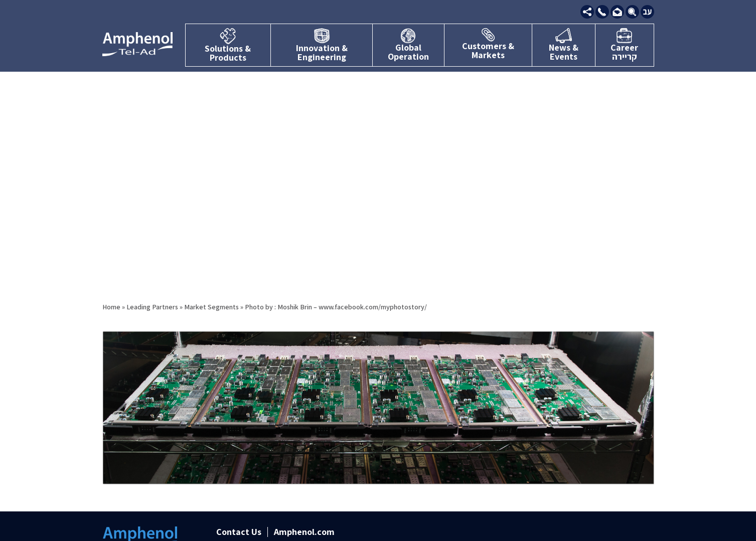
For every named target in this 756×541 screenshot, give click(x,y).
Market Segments (211, 307)
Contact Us (239, 532)
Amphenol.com (304, 532)
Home (111, 307)
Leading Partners (152, 307)
